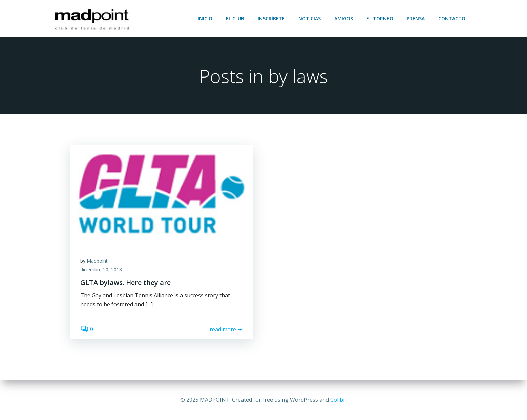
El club (235, 18)
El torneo (380, 18)
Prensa (416, 18)
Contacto (452, 18)
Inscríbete (271, 18)
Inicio (205, 18)
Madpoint (97, 261)
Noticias (310, 18)
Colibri (339, 400)
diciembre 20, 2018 (101, 270)
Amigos (344, 18)
